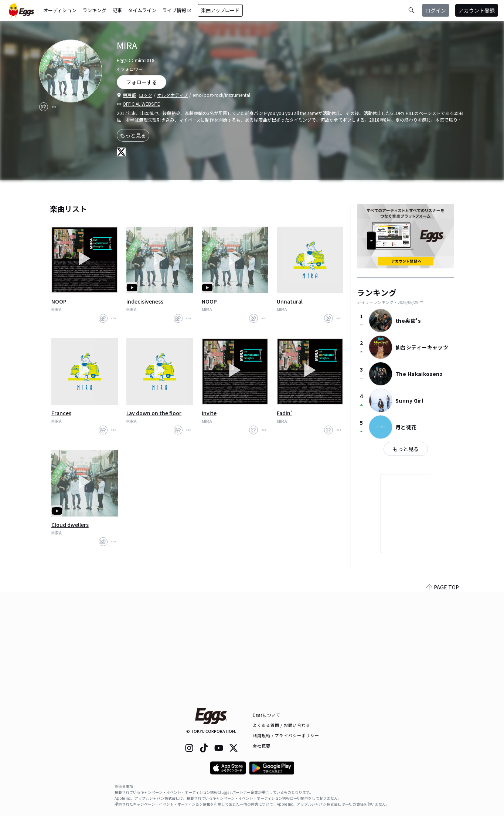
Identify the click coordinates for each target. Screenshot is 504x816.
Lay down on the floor (154, 413)
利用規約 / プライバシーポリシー (286, 735)
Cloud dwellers (70, 525)
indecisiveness (145, 301)
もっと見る (133, 135)
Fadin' (284, 413)
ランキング (94, 10)
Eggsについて (267, 715)
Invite (209, 413)
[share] (44, 107)
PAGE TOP (443, 694)
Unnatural (290, 301)
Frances (61, 413)
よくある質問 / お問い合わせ (282, 725)
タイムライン (142, 10)
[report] (54, 107)
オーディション (60, 10)
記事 (117, 10)
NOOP (59, 301)
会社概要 (262, 746)
